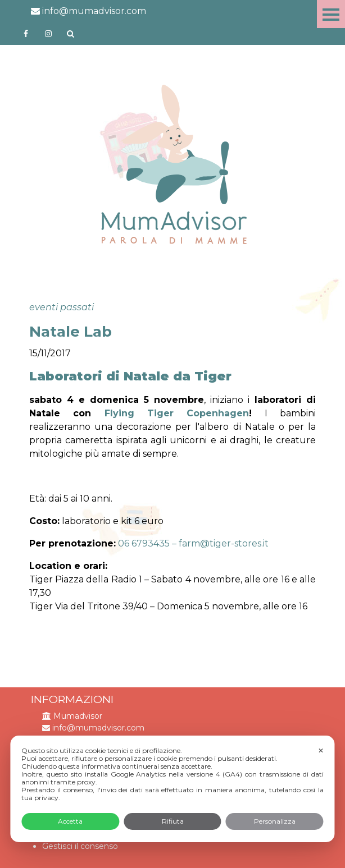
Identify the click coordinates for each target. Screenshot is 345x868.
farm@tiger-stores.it (224, 543)
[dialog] (172, 789)
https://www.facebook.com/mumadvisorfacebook (26, 34)
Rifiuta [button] (173, 821)
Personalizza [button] (275, 821)
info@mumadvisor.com (88, 11)
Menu (331, 14)
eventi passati (62, 307)
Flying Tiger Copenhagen (177, 413)
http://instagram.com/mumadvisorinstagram (48, 34)
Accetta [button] (70, 821)
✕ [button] (321, 750)
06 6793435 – (148, 543)
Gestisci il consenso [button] (80, 846)
